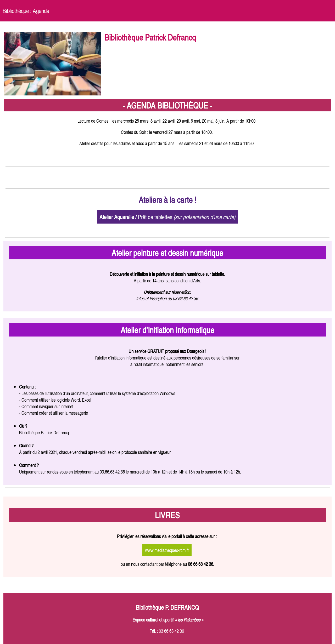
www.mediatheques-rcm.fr (167, 550)
